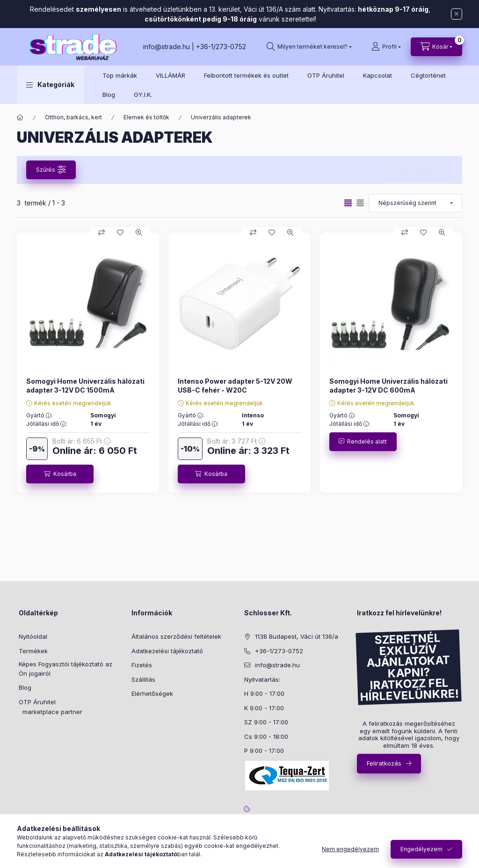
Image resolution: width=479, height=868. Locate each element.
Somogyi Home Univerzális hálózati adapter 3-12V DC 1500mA (85, 385)
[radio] (360, 203)
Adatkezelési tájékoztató (167, 651)
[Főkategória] (20, 117)
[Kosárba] (60, 474)
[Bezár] (457, 14)
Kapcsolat (377, 75)
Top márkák (120, 75)
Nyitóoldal (33, 636)
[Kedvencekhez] (120, 233)
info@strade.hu (167, 47)
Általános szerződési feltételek (176, 636)
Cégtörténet (428, 75)
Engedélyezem (421, 849)
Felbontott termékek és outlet (246, 75)
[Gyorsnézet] (139, 233)
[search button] (309, 47)
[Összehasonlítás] (102, 233)
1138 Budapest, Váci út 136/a (297, 636)
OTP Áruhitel (326, 75)
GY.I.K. (143, 95)
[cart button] (436, 47)
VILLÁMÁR (171, 75)
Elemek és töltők (146, 117)
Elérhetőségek (152, 693)
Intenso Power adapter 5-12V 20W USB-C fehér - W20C (235, 385)
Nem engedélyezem (350, 849)
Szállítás (143, 679)
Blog (109, 95)
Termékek (33, 651)
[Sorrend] (415, 203)
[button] (50, 85)
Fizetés (142, 665)
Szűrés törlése (413, 170)
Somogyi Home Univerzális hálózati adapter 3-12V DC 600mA (388, 385)
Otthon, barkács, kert (73, 117)
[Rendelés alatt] (363, 442)
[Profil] (386, 47)
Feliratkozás (384, 763)
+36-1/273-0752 (221, 47)
